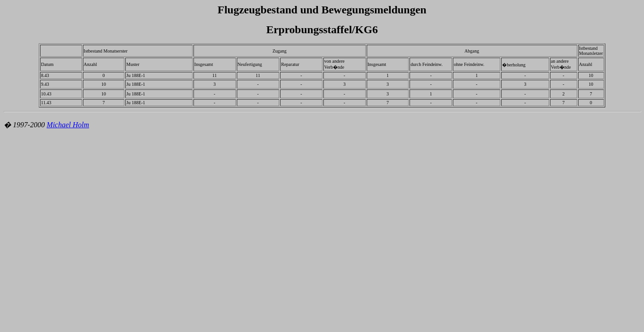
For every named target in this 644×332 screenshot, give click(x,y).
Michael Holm (68, 125)
